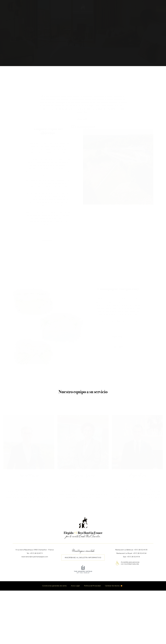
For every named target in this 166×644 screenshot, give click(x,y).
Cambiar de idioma (112, 586)
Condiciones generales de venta (54, 586)
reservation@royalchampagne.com (35, 557)
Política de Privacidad (92, 586)
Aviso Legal (75, 586)
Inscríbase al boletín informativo (83, 558)
